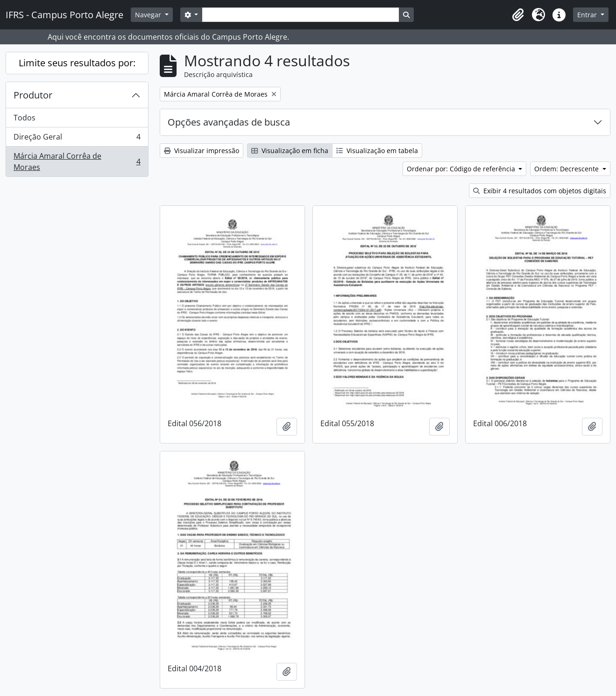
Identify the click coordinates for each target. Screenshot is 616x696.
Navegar (149, 15)
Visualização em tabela (377, 151)
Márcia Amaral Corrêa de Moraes (77, 162)
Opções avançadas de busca (229, 122)
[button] (518, 15)
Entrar (588, 15)
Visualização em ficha (290, 151)
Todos (25, 118)
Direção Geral (77, 139)
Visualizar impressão (202, 151)
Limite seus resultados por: (77, 63)
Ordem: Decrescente (567, 169)
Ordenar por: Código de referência (462, 169)
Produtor (33, 95)
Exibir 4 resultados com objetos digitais (540, 191)
